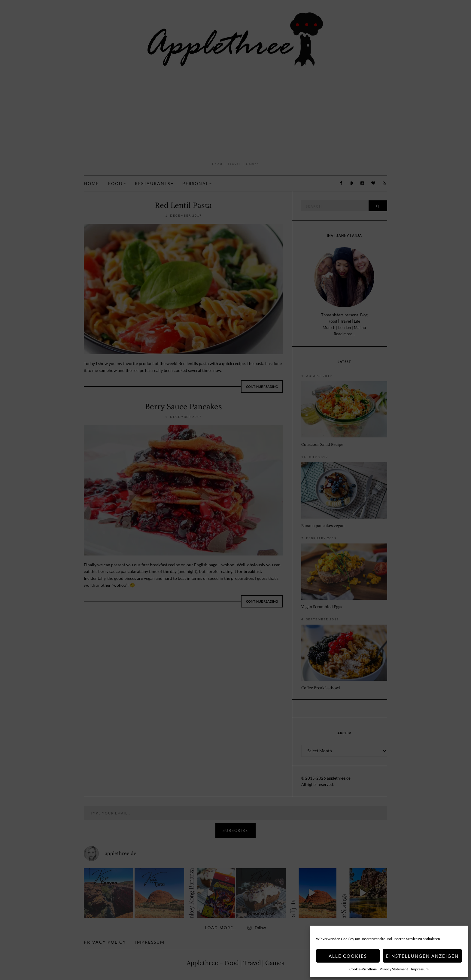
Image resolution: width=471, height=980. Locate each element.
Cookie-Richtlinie (363, 969)
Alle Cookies (348, 956)
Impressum (420, 969)
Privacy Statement (394, 969)
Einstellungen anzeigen (422, 956)
